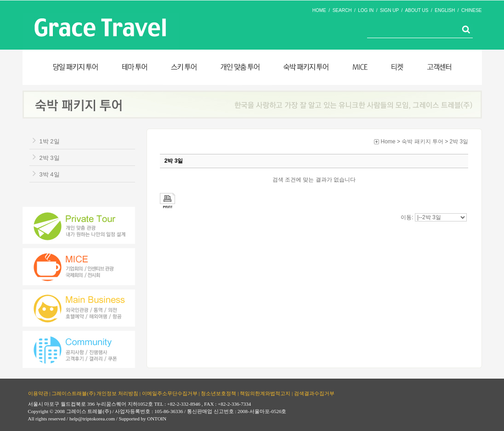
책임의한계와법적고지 (265, 393)
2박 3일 (50, 158)
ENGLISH (445, 10)
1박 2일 (50, 141)
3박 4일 (50, 174)
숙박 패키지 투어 (422, 142)
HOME (319, 10)
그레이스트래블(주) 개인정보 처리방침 (95, 393)
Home (388, 142)
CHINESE (471, 10)
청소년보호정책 (218, 393)
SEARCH (342, 10)
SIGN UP (389, 10)
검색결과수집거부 (314, 393)
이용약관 (38, 393)
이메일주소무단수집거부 (170, 393)
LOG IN (366, 10)
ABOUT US (416, 10)
